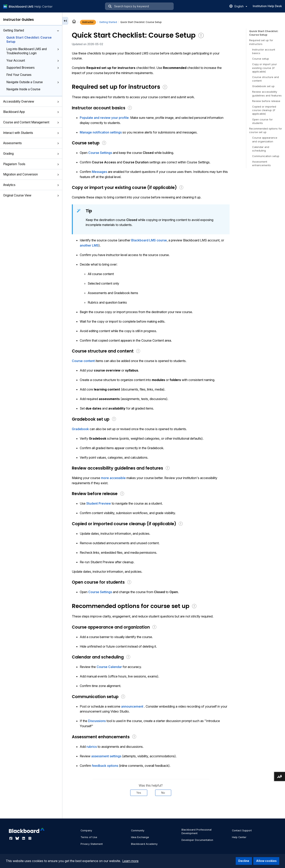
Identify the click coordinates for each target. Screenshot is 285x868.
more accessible (113, 478)
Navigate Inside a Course (23, 89)
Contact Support (242, 830)
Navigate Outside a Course (33, 82)
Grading (31, 154)
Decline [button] (244, 861)
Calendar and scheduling (261, 149)
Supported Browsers (33, 68)
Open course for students (262, 121)
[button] (58, 31)
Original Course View (31, 195)
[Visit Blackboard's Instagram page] (30, 838)
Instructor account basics (264, 51)
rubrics (92, 747)
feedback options (105, 766)
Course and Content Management (31, 122)
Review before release (266, 101)
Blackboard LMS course (149, 240)
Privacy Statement (92, 844)
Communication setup (266, 156)
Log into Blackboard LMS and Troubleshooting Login (33, 51)
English (241, 6)
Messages (99, 172)
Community (138, 830)
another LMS (89, 245)
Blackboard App (31, 112)
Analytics (31, 185)
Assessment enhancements (261, 163)
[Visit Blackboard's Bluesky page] (18, 838)
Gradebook (81, 429)
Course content (83, 361)
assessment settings (106, 756)
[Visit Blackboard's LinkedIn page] (24, 838)
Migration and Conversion (31, 174)
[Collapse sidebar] (65, 21)
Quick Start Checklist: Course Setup (29, 40)
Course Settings (100, 153)
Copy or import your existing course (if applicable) (265, 68)
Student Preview (99, 503)
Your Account (33, 61)
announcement (132, 706)
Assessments (31, 143)
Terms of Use (89, 837)
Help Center (239, 837)
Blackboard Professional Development (197, 831)
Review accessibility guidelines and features (267, 93)
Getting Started (31, 30)
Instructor (88, 22)
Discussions (97, 721)
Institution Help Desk (267, 6)
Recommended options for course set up (266, 130)
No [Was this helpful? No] (163, 793)
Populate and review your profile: (105, 118)
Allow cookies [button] (266, 861)
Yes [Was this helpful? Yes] (139, 793)
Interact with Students (31, 133)
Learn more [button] (130, 861)
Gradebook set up (263, 86)
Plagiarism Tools (31, 164)
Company (86, 830)
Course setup (261, 59)
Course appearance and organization (265, 139)
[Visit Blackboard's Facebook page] (11, 838)
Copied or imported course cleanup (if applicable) (264, 110)
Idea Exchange (140, 837)
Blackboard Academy (144, 844)
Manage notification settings (101, 132)
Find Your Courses (19, 75)
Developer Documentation (197, 840)
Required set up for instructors (261, 42)
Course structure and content (266, 79)
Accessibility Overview (31, 101)
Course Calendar (109, 667)
